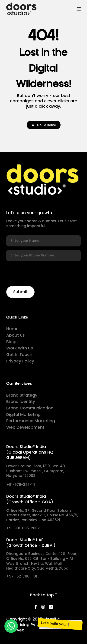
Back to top (43, 595)
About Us (16, 335)
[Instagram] (43, 607)
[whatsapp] (11, 626)
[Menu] (79, 9)
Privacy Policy (20, 361)
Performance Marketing (31, 421)
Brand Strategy (22, 395)
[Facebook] (36, 607)
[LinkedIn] (51, 607)
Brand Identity (21, 402)
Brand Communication (30, 408)
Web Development (25, 427)
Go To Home (44, 125)
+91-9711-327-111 (21, 485)
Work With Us (20, 348)
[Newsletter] (20, 292)
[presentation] (42, 273)
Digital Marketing (23, 415)
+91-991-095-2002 (23, 528)
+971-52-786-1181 (22, 576)
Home (12, 329)
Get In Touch (19, 355)
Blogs (12, 342)
